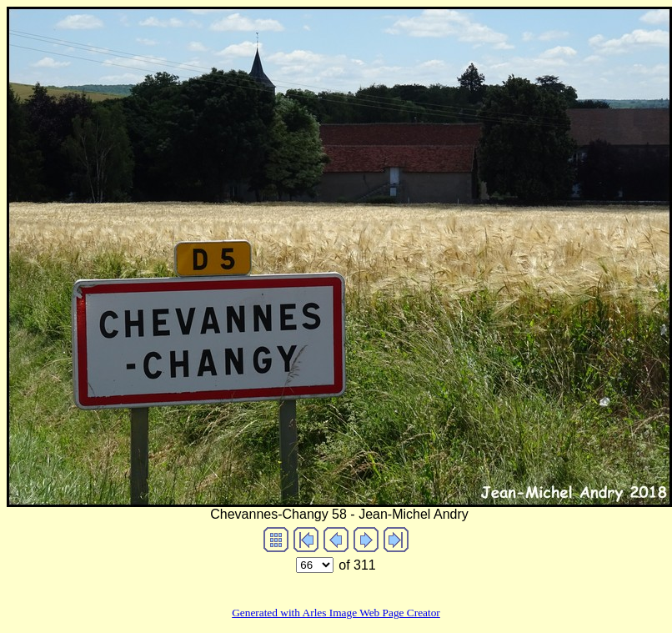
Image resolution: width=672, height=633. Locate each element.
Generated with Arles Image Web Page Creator (336, 613)
